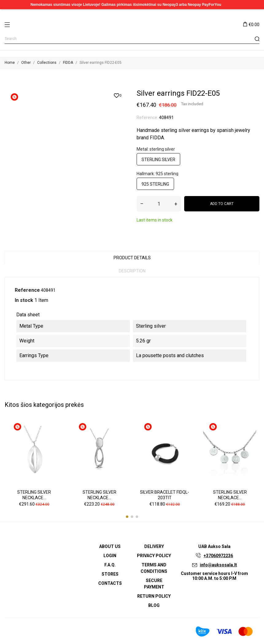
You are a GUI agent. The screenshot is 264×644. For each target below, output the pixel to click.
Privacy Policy (154, 556)
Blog (154, 605)
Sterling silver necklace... (34, 495)
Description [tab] (132, 271)
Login (110, 556)
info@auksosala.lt (218, 565)
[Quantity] (159, 204)
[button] (127, 517)
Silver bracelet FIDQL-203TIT (165, 495)
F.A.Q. (110, 565)
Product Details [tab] (132, 258)
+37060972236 (218, 556)
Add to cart (222, 204)
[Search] (132, 39)
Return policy (154, 596)
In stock (24, 300)
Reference (27, 290)
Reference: (147, 118)
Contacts (110, 583)
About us (110, 546)
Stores (110, 574)
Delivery (154, 546)
